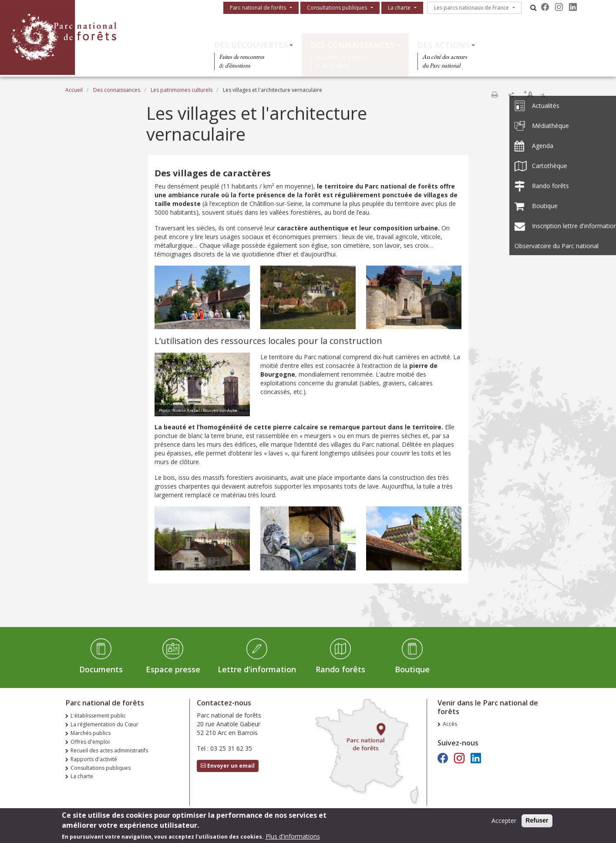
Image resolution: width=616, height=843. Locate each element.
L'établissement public (98, 716)
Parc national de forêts (258, 8)
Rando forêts (340, 669)
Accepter (504, 823)
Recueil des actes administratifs (109, 750)
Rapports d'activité (94, 759)
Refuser (537, 823)
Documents (101, 669)
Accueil (74, 90)
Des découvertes (251, 45)
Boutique (412, 669)
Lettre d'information (257, 669)
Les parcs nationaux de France (471, 8)
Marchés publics (91, 733)
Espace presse (173, 669)
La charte (399, 8)
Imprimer (495, 94)
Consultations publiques (337, 8)
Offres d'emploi (90, 742)
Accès (450, 724)
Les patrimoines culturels (182, 90)
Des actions (444, 45)
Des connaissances (352, 45)
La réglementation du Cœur (104, 724)
